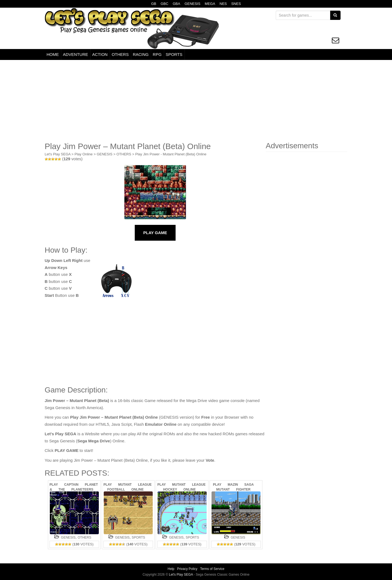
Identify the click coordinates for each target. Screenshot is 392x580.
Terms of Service (212, 569)
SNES (236, 4)
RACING (141, 54)
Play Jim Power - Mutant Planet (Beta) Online (171, 154)
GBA (176, 4)
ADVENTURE (76, 54)
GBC (164, 4)
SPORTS (174, 54)
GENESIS (192, 4)
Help (171, 569)
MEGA (210, 4)
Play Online (84, 154)
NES (223, 4)
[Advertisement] (196, 101)
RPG (157, 54)
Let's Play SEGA (58, 154)
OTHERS (120, 54)
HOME (53, 54)
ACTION (100, 54)
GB (154, 4)
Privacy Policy (187, 569)
